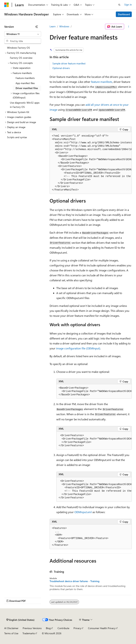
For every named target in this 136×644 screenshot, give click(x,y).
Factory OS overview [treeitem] (21, 58)
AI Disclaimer (11, 628)
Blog (48, 628)
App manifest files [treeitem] (25, 83)
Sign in (128, 5)
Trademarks (29, 633)
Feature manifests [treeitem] (25, 78)
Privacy (77, 628)
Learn (53, 26)
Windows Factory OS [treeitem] (19, 48)
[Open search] (119, 5)
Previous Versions (32, 628)
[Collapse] (37, 27)
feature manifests (102, 82)
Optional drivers (61, 68)
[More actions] (129, 27)
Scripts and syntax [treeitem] (17, 137)
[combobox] (23, 34)
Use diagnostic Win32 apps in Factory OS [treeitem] (25, 105)
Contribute (63, 628)
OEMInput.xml (83, 512)
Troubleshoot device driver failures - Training (74, 581)
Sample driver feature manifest (69, 63)
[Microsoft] (7, 5)
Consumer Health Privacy (102, 628)
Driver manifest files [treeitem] (27, 88)
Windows (64, 26)
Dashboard (124, 14)
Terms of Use (11, 633)
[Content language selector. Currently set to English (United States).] (20, 620)
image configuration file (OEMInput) (78, 348)
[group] (91, 163)
